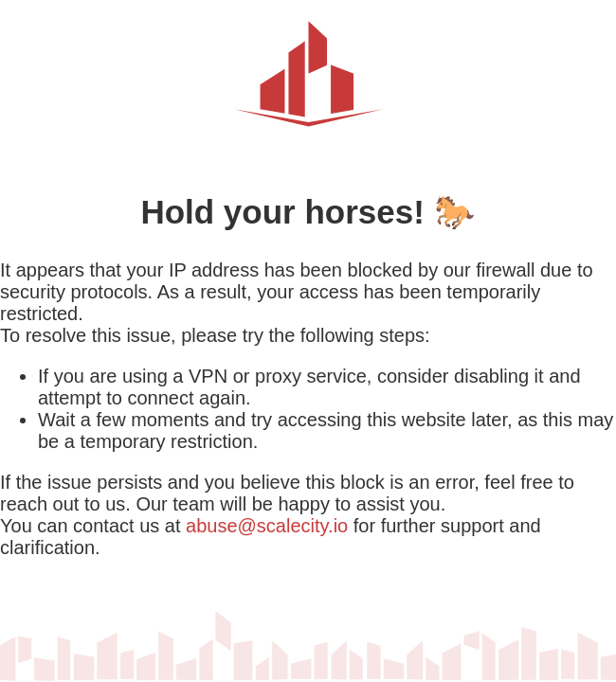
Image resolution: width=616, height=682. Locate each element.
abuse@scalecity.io (267, 526)
